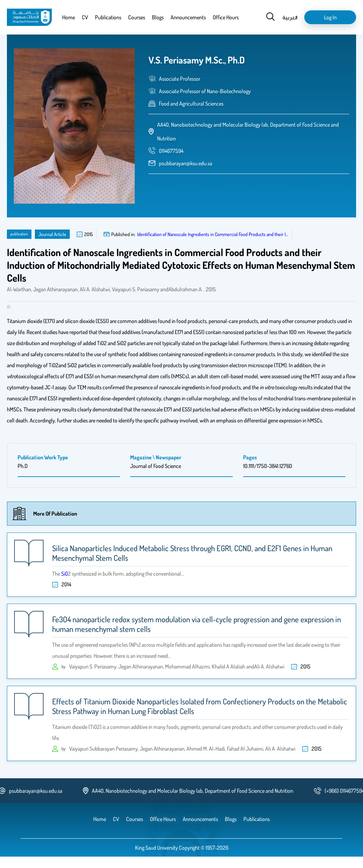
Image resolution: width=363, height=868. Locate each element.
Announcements (188, 17)
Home (69, 17)
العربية (290, 17)
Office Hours (226, 17)
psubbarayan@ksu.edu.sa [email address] (185, 163)
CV (85, 17)
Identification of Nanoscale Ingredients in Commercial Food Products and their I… (213, 234)
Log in (330, 17)
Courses (137, 17)
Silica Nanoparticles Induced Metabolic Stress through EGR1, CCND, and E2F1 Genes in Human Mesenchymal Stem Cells (192, 553)
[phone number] (171, 151)
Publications (108, 17)
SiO (65, 574)
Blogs (158, 17)
